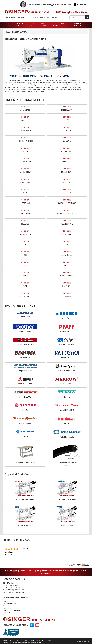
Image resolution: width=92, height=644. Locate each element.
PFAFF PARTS (67, 331)
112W (67, 120)
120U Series (67, 255)
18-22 (25, 265)
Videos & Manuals (77, 25)
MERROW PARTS (67, 384)
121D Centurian (67, 276)
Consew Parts (25, 316)
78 (67, 245)
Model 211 (25, 120)
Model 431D (25, 182)
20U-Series (25, 110)
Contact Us (34, 25)
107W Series (67, 234)
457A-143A (25, 297)
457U (25, 193)
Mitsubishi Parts (25, 384)
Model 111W (67, 110)
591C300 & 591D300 (67, 203)
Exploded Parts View (25, 499)
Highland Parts (25, 371)
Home (8, 32)
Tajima (67, 397)
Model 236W (25, 131)
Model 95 (25, 224)
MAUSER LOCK (67, 410)
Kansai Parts (25, 358)
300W (25, 151)
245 (25, 255)
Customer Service (18, 25)
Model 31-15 (67, 151)
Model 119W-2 (67, 224)
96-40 (67, 265)
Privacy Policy (79, 641)
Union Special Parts (67, 371)
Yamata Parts (67, 358)
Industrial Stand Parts (25, 463)
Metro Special (25, 423)
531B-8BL (67, 286)
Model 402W (67, 172)
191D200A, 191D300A (67, 213)
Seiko (25, 436)
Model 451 (67, 182)
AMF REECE (25, 397)
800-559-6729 (8, 590)
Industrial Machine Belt (67, 463)
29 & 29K (67, 141)
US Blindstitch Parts (25, 344)
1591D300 (25, 203)
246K (25, 286)
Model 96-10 (25, 234)
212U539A (67, 297)
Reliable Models (67, 437)
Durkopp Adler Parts (67, 344)
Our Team (6, 613)
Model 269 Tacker (25, 141)
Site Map (87, 641)
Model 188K (25, 213)
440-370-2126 (19, 590)
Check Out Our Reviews (59, 25)
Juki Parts (67, 318)
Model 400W (25, 172)
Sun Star (67, 423)
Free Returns (44, 25)
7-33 (25, 245)
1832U (25, 410)
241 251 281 (67, 131)
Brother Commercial (25, 331)
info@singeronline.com (16, 592)
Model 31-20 (25, 162)
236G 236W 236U (25, 276)
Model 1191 (67, 193)
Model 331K (67, 162)
